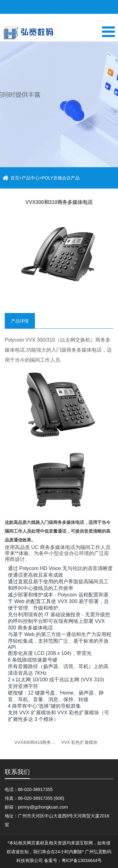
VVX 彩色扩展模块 (79, 742)
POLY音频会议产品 (61, 178)
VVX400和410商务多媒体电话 (44, 742)
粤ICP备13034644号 (82, 860)
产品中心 (31, 178)
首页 (15, 178)
